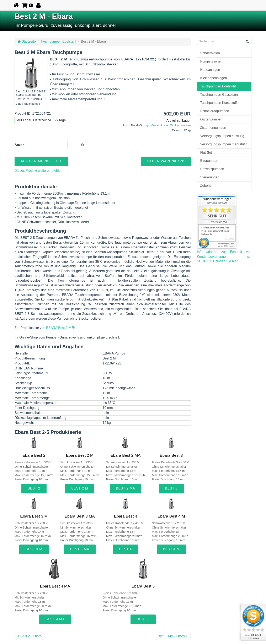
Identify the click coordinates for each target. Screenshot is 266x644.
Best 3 (171, 488)
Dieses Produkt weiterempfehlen (38, 171)
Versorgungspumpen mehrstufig (224, 144)
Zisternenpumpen (213, 128)
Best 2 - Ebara (30, 636)
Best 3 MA (80, 549)
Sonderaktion (210, 53)
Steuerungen (210, 177)
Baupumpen (209, 161)
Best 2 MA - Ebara (173, 636)
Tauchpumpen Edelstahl (58, 41)
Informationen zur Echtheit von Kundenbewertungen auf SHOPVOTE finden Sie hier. (224, 257)
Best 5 (143, 619)
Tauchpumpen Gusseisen (219, 95)
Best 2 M (80, 488)
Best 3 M (34, 549)
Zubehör (207, 186)
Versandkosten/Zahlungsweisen (171, 125)
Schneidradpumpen (215, 111)
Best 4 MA (55, 619)
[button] (28, 5)
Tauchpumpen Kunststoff (219, 103)
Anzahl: (21, 145)
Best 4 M (171, 549)
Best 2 (34, 488)
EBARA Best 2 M (61, 328)
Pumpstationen (211, 61)
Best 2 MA (126, 488)
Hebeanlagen (210, 70)
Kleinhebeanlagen (214, 78)
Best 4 (125, 549)
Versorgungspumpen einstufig (222, 136)
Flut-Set (206, 153)
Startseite (27, 41)
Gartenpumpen (211, 119)
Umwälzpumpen (212, 169)
